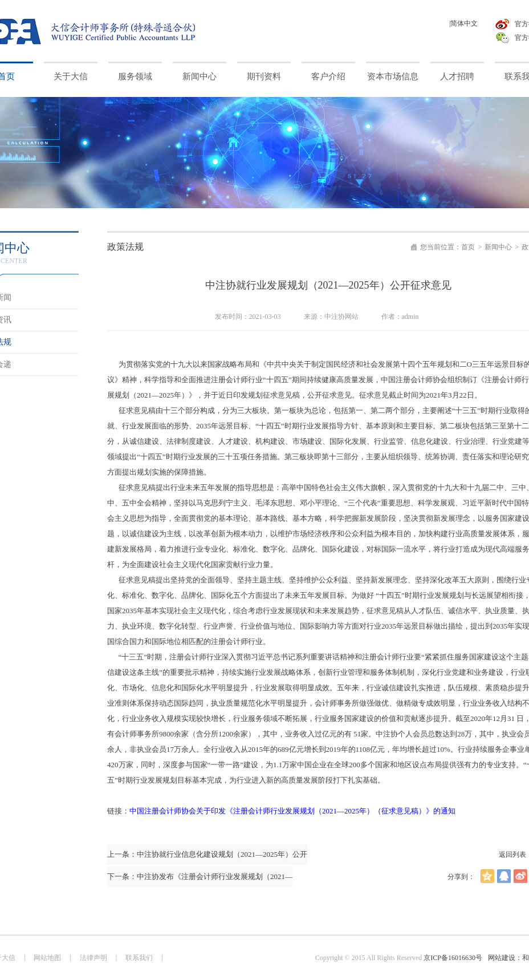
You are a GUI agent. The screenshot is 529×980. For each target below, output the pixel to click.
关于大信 (71, 76)
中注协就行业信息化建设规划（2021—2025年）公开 (222, 854)
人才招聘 (457, 76)
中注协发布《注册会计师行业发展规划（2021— (215, 876)
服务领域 (135, 76)
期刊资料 (264, 76)
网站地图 (47, 958)
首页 (468, 247)
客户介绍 (328, 76)
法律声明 (93, 958)
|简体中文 (463, 23)
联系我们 (139, 958)
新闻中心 (200, 76)
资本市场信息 (393, 76)
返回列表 (512, 855)
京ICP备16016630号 (453, 958)
